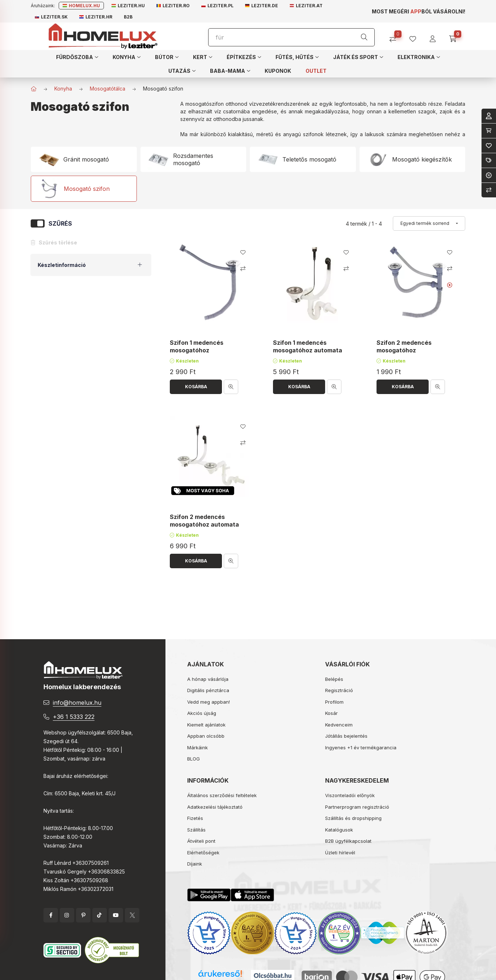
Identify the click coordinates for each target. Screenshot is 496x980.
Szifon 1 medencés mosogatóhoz (197, 347)
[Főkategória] (34, 89)
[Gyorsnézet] (231, 387)
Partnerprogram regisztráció (357, 807)
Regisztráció (339, 690)
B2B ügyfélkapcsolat (348, 841)
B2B (128, 17)
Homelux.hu (81, 6)
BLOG (194, 759)
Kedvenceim (339, 725)
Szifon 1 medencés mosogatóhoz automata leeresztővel (308, 351)
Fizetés (195, 818)
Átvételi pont (201, 841)
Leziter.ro (173, 6)
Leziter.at (306, 6)
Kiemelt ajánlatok (206, 725)
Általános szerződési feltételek (222, 795)
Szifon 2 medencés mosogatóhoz (404, 347)
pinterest (83, 915)
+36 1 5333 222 (74, 717)
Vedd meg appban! (209, 702)
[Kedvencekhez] (243, 252)
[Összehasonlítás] (396, 36)
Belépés (334, 679)
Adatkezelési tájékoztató (215, 807)
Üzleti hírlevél (340, 853)
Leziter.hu (128, 6)
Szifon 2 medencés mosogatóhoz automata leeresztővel (204, 524)
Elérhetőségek (203, 853)
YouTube (116, 915)
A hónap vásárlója (208, 679)
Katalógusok (339, 830)
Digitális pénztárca (208, 690)
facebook (51, 915)
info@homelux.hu (77, 703)
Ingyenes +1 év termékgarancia (361, 747)
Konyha (63, 89)
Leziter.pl (217, 6)
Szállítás (196, 830)
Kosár (331, 713)
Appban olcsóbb (206, 736)
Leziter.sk (51, 17)
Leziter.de (262, 6)
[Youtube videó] (450, 285)
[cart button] (455, 36)
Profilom (334, 702)
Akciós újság (202, 713)
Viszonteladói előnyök (350, 795)
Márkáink (197, 747)
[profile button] (415, 36)
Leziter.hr (96, 17)
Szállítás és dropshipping (353, 818)
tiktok (100, 915)
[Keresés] (364, 37)
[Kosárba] (196, 387)
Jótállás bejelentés (346, 736)
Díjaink (195, 864)
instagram (67, 915)
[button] (77, 57)
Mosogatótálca (108, 89)
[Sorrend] (429, 223)
